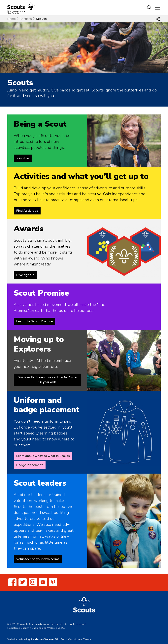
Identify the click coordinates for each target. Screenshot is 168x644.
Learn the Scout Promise (34, 321)
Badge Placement (30, 465)
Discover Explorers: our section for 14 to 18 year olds (47, 380)
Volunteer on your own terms (38, 559)
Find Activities (27, 211)
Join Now (23, 158)
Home (12, 19)
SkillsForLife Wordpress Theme (73, 639)
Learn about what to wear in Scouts (43, 456)
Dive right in (25, 275)
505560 (61, 628)
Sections (26, 19)
